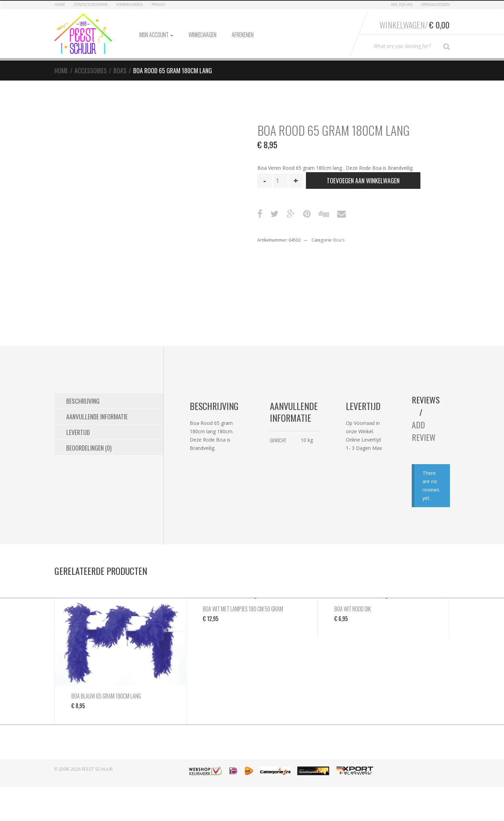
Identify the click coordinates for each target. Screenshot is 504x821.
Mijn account (156, 35)
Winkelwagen (202, 35)
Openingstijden (435, 4)
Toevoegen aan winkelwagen (363, 181)
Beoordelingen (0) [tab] (89, 448)
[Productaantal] (280, 181)
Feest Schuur (97, 769)
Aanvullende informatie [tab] (97, 417)
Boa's (120, 70)
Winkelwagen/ (415, 25)
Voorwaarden (130, 4)
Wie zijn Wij (402, 4)
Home (60, 4)
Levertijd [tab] (78, 432)
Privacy (158, 4)
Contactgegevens (91, 4)
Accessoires (91, 70)
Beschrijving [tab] (83, 401)
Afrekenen (243, 35)
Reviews (426, 400)
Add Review (424, 431)
